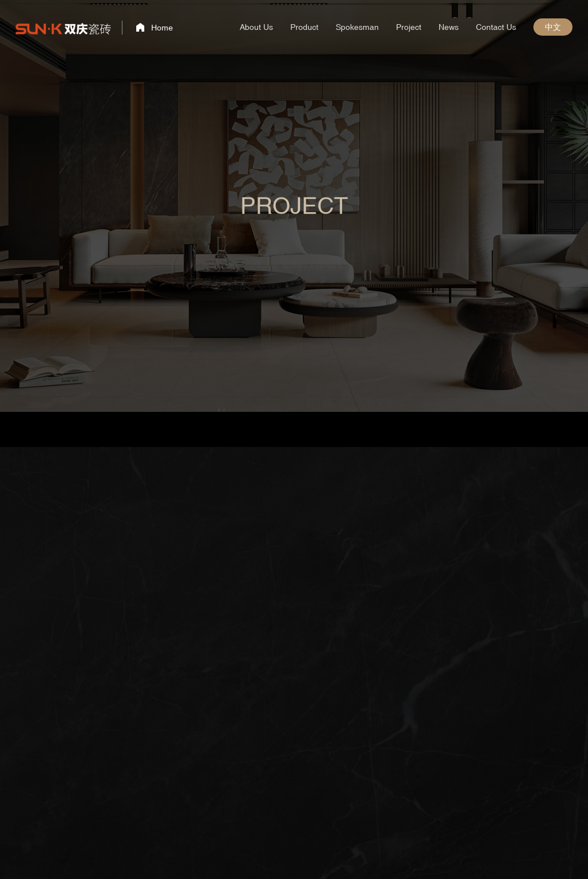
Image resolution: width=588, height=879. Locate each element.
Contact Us (496, 27)
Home (162, 28)
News (449, 27)
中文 (553, 27)
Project (409, 27)
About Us (256, 27)
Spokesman (357, 27)
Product (304, 27)
